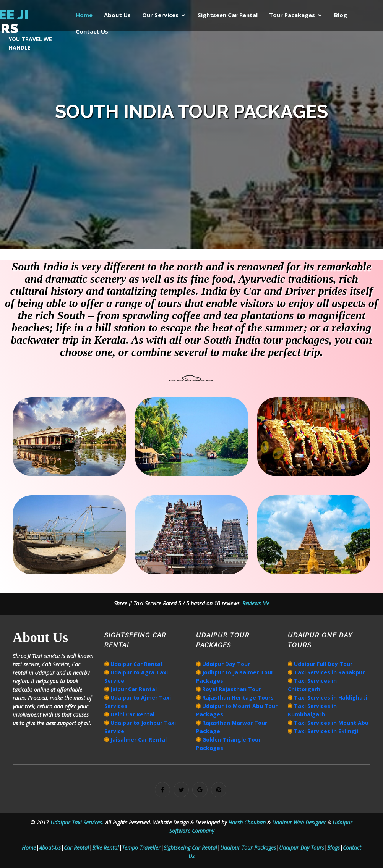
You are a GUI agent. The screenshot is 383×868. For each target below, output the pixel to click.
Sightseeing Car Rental (190, 848)
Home (29, 848)
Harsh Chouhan (248, 822)
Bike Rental (105, 848)
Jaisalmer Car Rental (138, 739)
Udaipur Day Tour (225, 664)
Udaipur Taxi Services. (77, 822)
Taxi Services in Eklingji (325, 731)
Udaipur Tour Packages (248, 848)
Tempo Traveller (141, 848)
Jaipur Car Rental (133, 689)
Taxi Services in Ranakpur (329, 672)
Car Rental (76, 848)
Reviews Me (255, 603)
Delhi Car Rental (132, 714)
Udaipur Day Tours (302, 848)
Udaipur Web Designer (300, 822)
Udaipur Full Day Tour (322, 664)
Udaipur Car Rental (136, 664)
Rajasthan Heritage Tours (237, 697)
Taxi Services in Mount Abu (330, 723)
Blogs (334, 848)
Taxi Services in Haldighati (330, 697)
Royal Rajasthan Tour (231, 689)
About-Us (50, 848)
